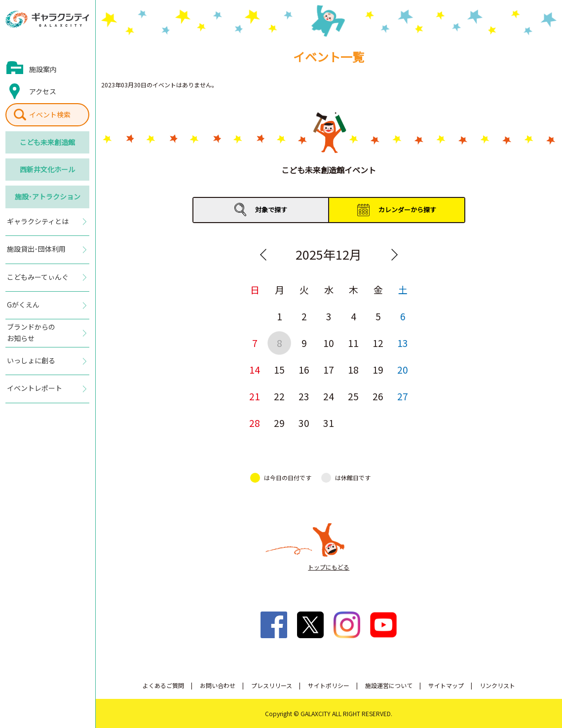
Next (394, 255)
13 (403, 343)
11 (353, 343)
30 (304, 423)
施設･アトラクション (48, 196)
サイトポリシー (329, 685)
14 (255, 369)
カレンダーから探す (407, 210)
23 (304, 396)
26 (378, 396)
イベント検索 (50, 115)
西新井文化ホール (47, 169)
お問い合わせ (218, 685)
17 (329, 369)
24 (329, 396)
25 (353, 396)
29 (279, 423)
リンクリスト (497, 685)
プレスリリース (272, 685)
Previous (263, 255)
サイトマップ (446, 685)
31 (329, 423)
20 (403, 369)
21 (255, 396)
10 (329, 343)
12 (378, 343)
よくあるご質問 (163, 685)
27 (403, 396)
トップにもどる (329, 567)
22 (279, 396)
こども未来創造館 (47, 142)
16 (304, 369)
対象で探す (271, 210)
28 (255, 423)
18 (353, 369)
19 (378, 369)
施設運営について (389, 685)
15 (279, 369)
